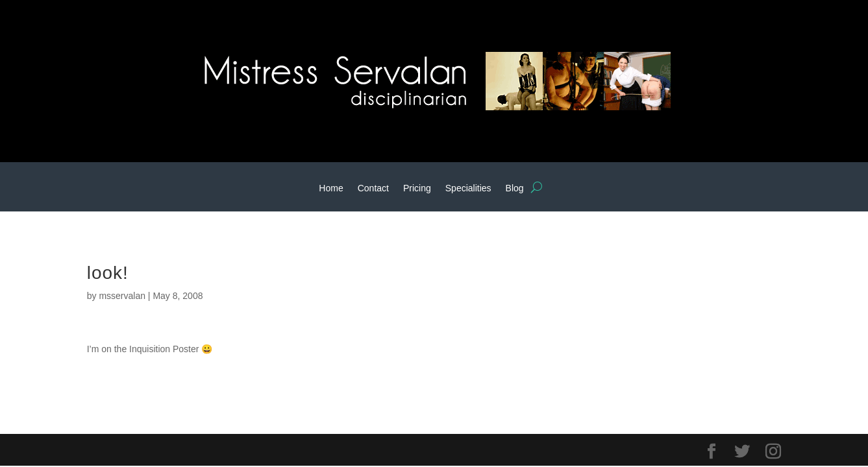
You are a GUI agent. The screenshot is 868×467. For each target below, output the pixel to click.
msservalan (122, 296)
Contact (373, 188)
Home (331, 188)
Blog (515, 188)
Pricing (417, 188)
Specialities (468, 188)
